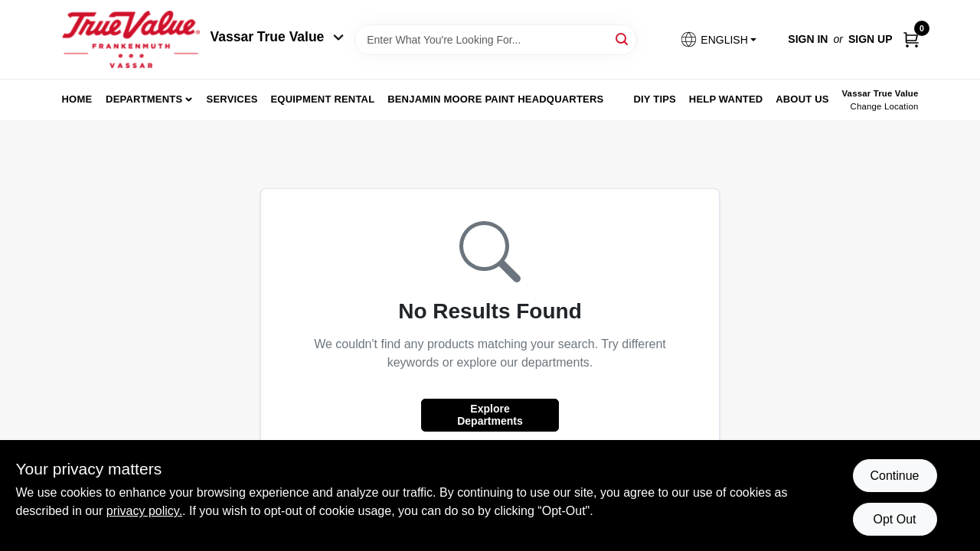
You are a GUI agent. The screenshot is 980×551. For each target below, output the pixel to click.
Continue (894, 476)
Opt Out (894, 519)
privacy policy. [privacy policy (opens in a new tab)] (144, 511)
